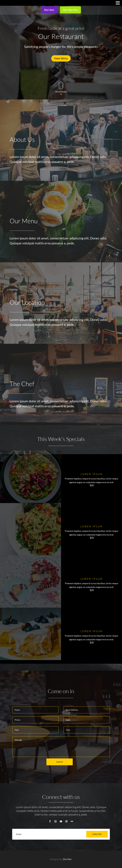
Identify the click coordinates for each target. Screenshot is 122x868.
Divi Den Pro (70, 10)
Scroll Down (61, 92)
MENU (6, 3)
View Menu (61, 58)
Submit (60, 762)
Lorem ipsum (92, 474)
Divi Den (68, 859)
